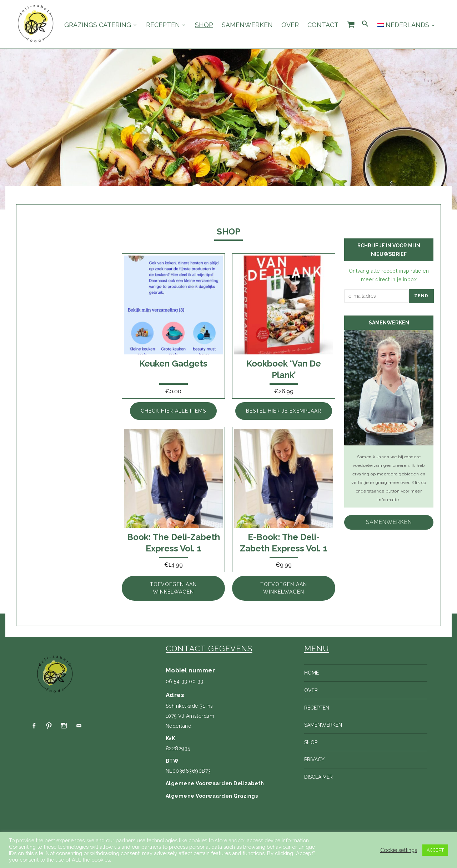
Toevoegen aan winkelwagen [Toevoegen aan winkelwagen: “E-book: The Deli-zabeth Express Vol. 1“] (284, 588)
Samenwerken (247, 25)
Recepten (163, 25)
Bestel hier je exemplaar (284, 411)
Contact (323, 25)
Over (290, 25)
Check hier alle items (173, 411)
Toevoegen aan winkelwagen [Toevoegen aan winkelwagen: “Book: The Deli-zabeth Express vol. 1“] (173, 588)
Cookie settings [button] (399, 850)
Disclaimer (318, 777)
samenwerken (389, 522)
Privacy (314, 759)
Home (312, 673)
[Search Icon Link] (365, 24)
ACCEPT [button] (435, 850)
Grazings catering (98, 25)
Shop (204, 25)
